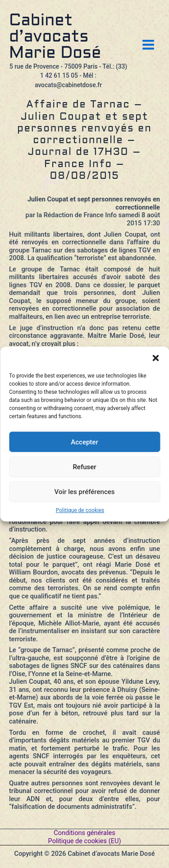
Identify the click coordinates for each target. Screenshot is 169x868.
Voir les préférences (85, 491)
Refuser (84, 467)
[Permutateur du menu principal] (148, 45)
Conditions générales (84, 833)
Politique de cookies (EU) (85, 841)
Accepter (84, 442)
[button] (155, 358)
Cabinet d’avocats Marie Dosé (55, 37)
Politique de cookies (80, 510)
